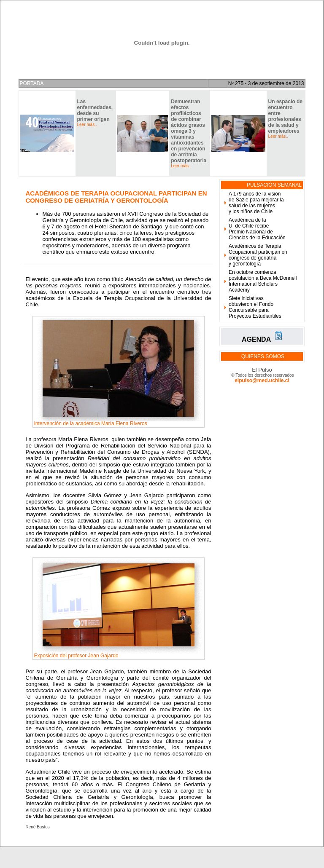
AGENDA (256, 339)
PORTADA (32, 83)
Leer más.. (87, 125)
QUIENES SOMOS (263, 356)
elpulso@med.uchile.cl (262, 380)
